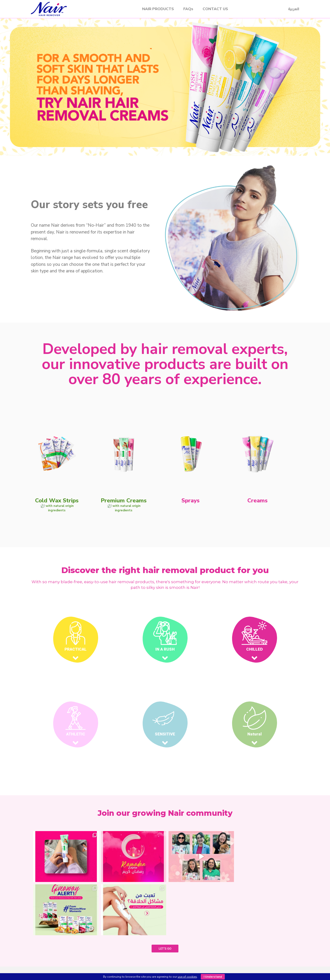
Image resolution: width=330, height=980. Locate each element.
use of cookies (187, 977)
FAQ (210, 932)
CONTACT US (215, 9)
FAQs (188, 9)
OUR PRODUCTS (164, 928)
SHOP (164, 933)
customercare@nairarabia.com (262, 942)
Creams (122, 954)
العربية (294, 9)
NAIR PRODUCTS (158, 9)
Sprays (121, 949)
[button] (161, 172)
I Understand (213, 977)
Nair (76, 9)
